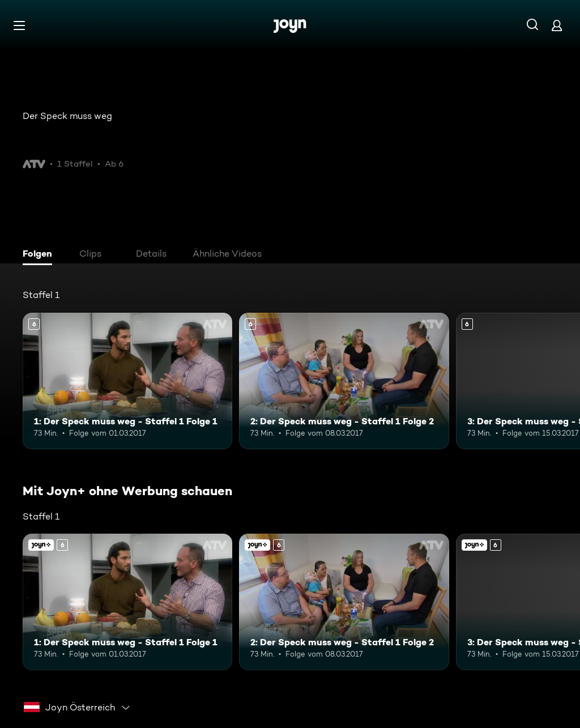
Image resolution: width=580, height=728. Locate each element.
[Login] (557, 25)
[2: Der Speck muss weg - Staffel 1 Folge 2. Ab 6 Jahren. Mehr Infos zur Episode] (344, 381)
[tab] (40, 255)
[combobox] (77, 708)
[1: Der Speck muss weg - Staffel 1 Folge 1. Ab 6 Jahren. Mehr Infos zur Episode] (127, 381)
